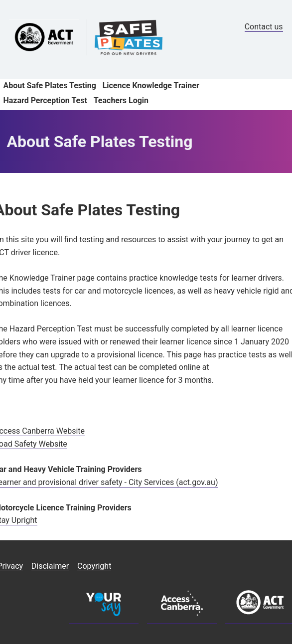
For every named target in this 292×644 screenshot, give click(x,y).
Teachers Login (121, 100)
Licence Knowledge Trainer (151, 85)
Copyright (94, 566)
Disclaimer (50, 566)
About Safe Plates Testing (49, 85)
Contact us (264, 27)
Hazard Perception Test (45, 100)
